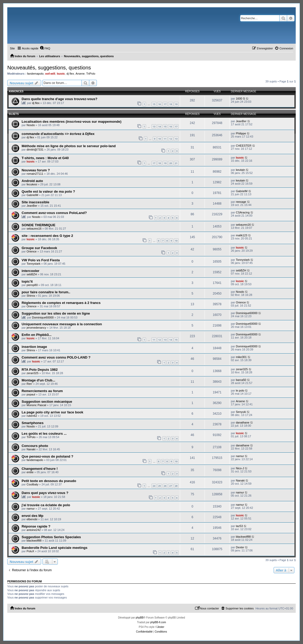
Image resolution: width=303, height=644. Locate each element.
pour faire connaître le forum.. (46, 292)
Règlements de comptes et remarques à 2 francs (61, 303)
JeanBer (241, 121)
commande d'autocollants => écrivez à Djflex (58, 134)
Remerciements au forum (42, 391)
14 (160, 126)
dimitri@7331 (35, 149)
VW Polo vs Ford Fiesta (41, 260)
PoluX (30, 551)
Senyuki (241, 412)
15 (154, 104)
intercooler (30, 271)
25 (160, 486)
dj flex (70, 74)
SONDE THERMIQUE (39, 225)
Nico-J (240, 468)
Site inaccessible (35, 202)
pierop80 (32, 285)
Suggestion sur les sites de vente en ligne (56, 313)
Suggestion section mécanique (47, 402)
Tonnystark (33, 264)
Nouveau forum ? (36, 170)
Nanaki (31, 449)
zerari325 (33, 373)
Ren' (29, 384)
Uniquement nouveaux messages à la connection (62, 324)
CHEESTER (244, 146)
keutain (240, 170)
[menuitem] (45, 48)
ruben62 (32, 416)
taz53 (239, 526)
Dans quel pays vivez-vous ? (45, 493)
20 (171, 163)
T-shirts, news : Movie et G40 (45, 158)
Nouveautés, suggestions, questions (49, 68)
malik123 (242, 235)
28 (176, 486)
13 (154, 126)
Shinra (31, 296)
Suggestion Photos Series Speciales (51, 537)
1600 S (240, 99)
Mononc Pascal (36, 405)
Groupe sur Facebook (39, 248)
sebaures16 (34, 229)
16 (160, 104)
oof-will (50, 74)
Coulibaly (32, 484)
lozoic (61, 74)
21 (176, 163)
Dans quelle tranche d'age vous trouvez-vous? (59, 99)
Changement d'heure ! (40, 469)
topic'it (27, 281)
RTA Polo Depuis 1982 (40, 370)
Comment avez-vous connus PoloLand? (54, 213)
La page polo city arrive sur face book (52, 412)
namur (240, 456)
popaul (31, 394)
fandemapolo (35, 74)
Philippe (241, 133)
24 (154, 486)
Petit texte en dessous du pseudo (49, 481)
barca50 (241, 380)
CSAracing (243, 212)
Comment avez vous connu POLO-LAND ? (56, 357)
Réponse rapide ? (36, 526)
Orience (32, 251)
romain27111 (35, 174)
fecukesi (32, 184)
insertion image (34, 347)
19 (176, 104)
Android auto (32, 181)
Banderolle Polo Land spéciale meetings (55, 548)
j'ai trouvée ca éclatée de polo (46, 505)
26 (165, 486)
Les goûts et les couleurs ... (44, 434)
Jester (161, 627)
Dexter (240, 547)
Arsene (80, 74)
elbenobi (32, 519)
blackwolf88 (34, 541)
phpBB (140, 618)
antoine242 (34, 530)
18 (171, 104)
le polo (240, 391)
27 (171, 486)
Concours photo (35, 446)
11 (165, 139)
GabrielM (32, 195)
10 (160, 139)
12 (171, 139)
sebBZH (32, 274)
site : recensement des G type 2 (47, 236)
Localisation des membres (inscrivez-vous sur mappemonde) (71, 122)
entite (30, 472)
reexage (241, 202)
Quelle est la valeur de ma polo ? (48, 191)
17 (165, 104)
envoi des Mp (33, 516)
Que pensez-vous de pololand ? (48, 456)
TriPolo (91, 74)
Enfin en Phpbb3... (37, 335)
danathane (243, 422)
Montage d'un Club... (38, 380)
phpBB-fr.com (158, 622)
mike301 (241, 357)
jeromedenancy (36, 328)
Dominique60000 (43, 317)
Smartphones (33, 423)
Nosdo (31, 125)
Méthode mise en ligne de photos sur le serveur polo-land (69, 146)
